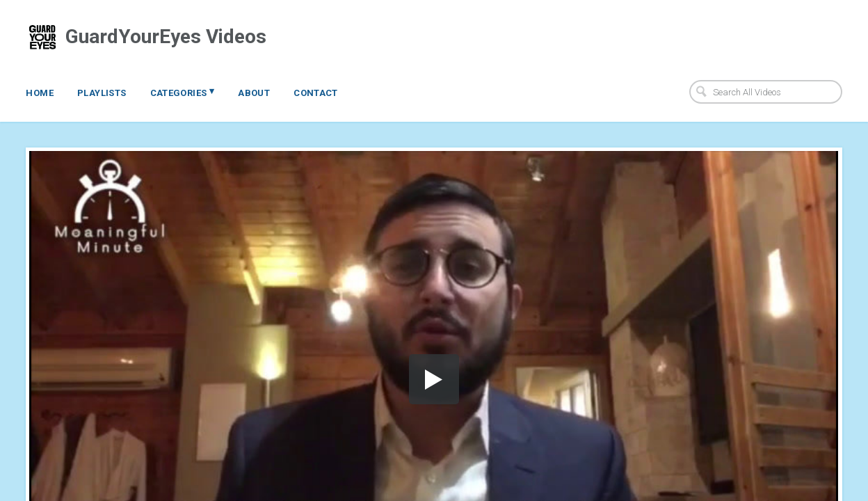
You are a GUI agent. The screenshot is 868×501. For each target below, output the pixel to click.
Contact (316, 93)
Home (40, 93)
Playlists (102, 93)
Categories (183, 92)
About (254, 93)
